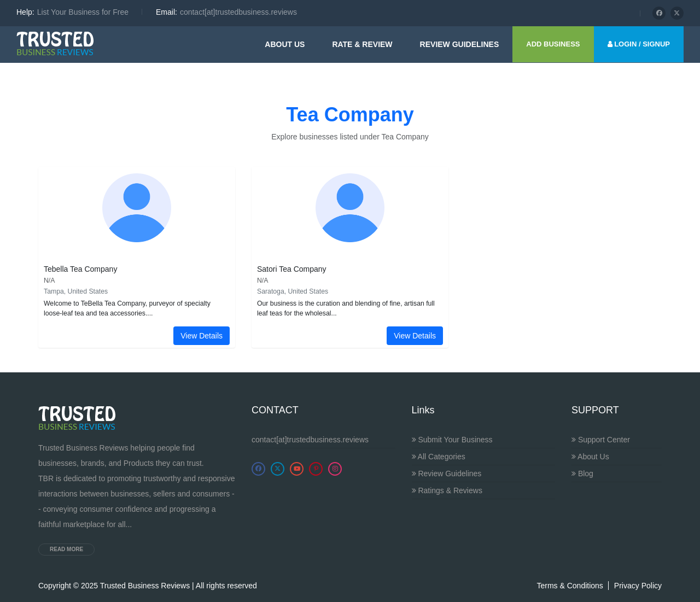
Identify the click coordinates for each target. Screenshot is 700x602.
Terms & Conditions (570, 586)
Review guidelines (460, 44)
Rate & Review (362, 44)
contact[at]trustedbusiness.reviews (310, 440)
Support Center (601, 440)
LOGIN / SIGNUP (639, 44)
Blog (582, 474)
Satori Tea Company (292, 269)
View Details (202, 336)
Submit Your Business (452, 440)
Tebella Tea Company (80, 269)
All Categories (439, 457)
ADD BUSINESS (553, 44)
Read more (66, 549)
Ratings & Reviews (447, 490)
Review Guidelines (447, 474)
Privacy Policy (638, 586)
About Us (285, 44)
